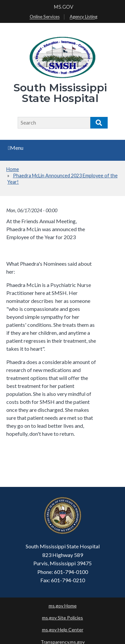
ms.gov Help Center (63, 630)
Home (13, 169)
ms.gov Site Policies (62, 618)
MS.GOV (63, 7)
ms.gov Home (63, 606)
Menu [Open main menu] (16, 148)
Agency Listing (83, 17)
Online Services (45, 17)
